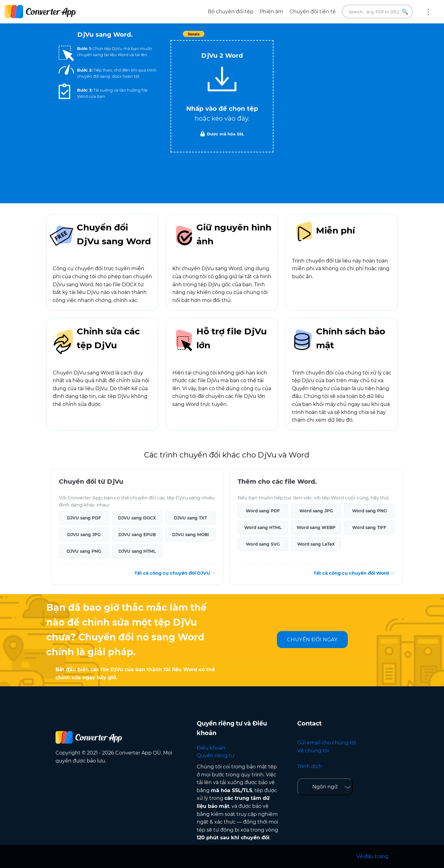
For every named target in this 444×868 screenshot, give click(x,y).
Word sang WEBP (316, 527)
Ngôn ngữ (325, 787)
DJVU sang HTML (137, 551)
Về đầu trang (372, 856)
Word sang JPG (316, 511)
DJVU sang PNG (84, 551)
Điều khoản (211, 748)
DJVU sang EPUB (137, 535)
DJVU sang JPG (84, 535)
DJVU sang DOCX (137, 518)
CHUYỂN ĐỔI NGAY (312, 640)
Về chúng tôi (313, 751)
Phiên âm (271, 12)
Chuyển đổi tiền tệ (313, 12)
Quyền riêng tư (216, 756)
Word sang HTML (263, 527)
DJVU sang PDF (84, 518)
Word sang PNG (369, 511)
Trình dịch (310, 766)
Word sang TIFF (369, 527)
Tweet (257, 37)
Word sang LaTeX (316, 544)
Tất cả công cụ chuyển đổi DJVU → (175, 573)
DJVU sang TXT (190, 518)
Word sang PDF (263, 511)
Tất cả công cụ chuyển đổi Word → (354, 573)
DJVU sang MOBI (190, 535)
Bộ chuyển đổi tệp (231, 12)
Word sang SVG (263, 544)
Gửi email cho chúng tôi (327, 743)
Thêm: (428, 12)
